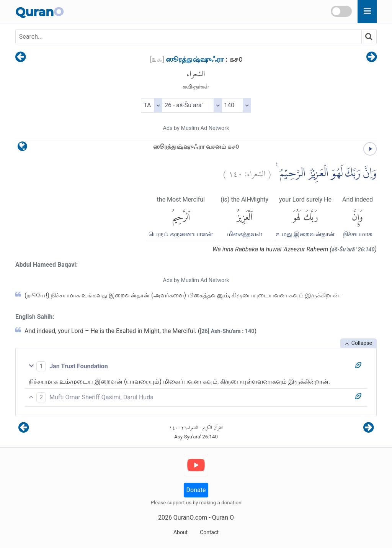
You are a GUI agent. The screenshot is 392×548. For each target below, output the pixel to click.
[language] (22, 148)
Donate (196, 490)
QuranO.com (190, 518)
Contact (209, 532)
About (180, 532)
